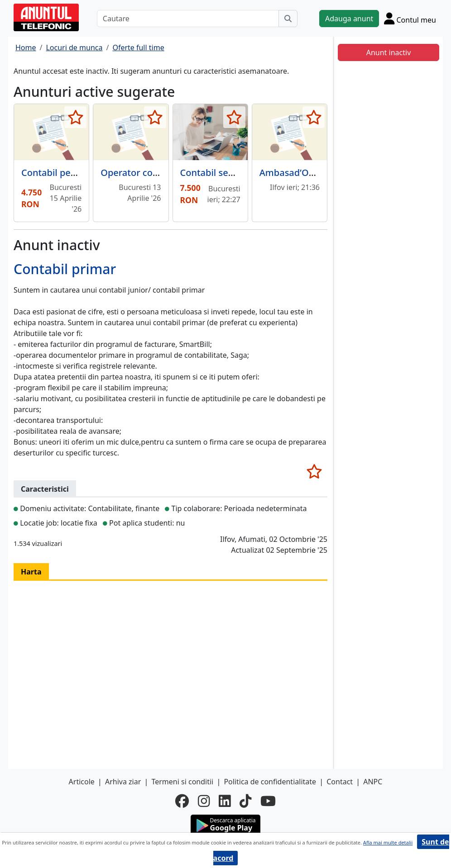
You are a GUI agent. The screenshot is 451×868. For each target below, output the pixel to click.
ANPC (373, 782)
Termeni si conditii (182, 782)
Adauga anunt (349, 19)
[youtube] (268, 801)
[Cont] (410, 18)
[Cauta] (288, 19)
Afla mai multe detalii (388, 842)
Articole (82, 782)
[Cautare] (188, 19)
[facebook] (182, 801)
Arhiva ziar (123, 782)
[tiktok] (245, 801)
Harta (31, 572)
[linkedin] (225, 801)
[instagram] (204, 801)
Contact (340, 782)
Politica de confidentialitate (270, 782)
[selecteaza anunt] (75, 117)
